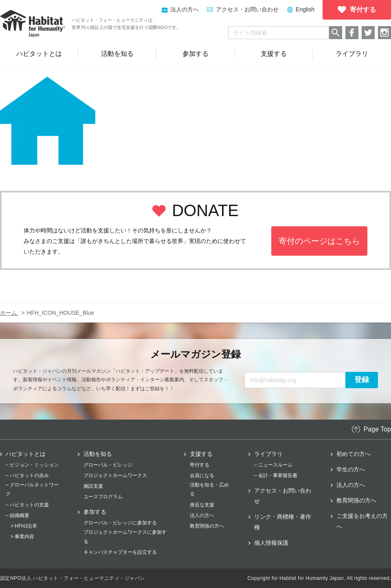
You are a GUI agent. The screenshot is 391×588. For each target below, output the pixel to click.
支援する (201, 454)
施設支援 (93, 486)
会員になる (202, 475)
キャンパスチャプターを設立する (120, 552)
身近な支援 (202, 505)
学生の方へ (351, 469)
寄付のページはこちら (319, 241)
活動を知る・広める (209, 489)
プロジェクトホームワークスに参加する (125, 537)
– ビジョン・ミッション (32, 465)
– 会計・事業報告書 (276, 475)
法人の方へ (202, 515)
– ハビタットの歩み (27, 475)
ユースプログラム (103, 497)
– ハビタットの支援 (27, 505)
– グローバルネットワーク (32, 489)
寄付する (200, 465)
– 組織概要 (18, 515)
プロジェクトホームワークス (115, 475)
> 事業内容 (22, 537)
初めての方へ (354, 454)
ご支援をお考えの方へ (362, 521)
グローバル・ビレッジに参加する (120, 523)
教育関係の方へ (207, 526)
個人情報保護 (271, 543)
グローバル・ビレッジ (108, 465)
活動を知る (98, 454)
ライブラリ (268, 454)
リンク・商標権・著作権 (283, 522)
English (305, 9)
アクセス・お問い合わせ (247, 9)
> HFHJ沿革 (24, 526)
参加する (95, 512)
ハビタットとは (26, 454)
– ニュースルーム (273, 465)
